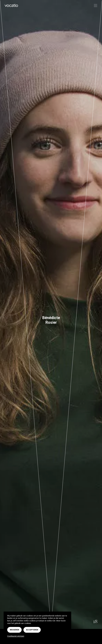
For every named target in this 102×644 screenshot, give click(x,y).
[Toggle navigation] (95, 6)
